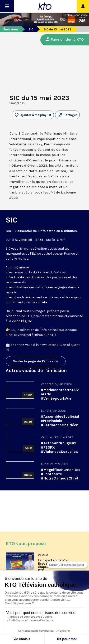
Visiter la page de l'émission (36, 361)
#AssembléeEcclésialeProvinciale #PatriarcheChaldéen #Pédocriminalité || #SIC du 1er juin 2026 (60, 425)
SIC (31, 29)
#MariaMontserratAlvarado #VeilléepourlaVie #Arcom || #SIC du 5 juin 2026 (60, 398)
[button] (67, 115)
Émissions (11, 29)
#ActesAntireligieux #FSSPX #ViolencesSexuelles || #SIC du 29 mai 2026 (59, 452)
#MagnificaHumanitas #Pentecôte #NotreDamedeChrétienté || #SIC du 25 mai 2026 (61, 478)
